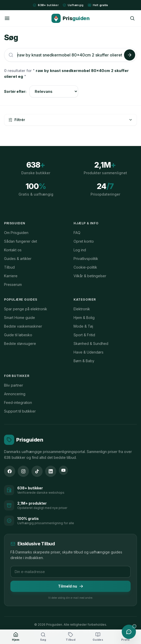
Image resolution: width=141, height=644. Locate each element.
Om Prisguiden (16, 233)
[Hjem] (16, 637)
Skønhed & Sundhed (91, 343)
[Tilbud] (70, 637)
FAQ (77, 233)
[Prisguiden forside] (24, 440)
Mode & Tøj (83, 326)
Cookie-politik (85, 267)
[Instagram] (23, 471)
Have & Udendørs (89, 352)
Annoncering (15, 394)
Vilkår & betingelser (90, 276)
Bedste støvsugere (20, 343)
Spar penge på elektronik (26, 309)
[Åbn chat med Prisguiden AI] (129, 632)
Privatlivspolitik (86, 259)
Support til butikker (20, 411)
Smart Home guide (20, 318)
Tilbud (9, 267)
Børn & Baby (84, 361)
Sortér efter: (15, 91)
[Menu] (7, 18)
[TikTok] (37, 471)
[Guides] (98, 637)
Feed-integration (18, 402)
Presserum (13, 284)
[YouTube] (63, 470)
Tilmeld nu (71, 586)
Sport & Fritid (84, 335)
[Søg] (132, 18)
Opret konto (84, 241)
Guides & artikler (18, 259)
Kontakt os (13, 250)
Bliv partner (14, 385)
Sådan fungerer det (21, 241)
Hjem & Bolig (84, 318)
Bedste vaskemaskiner (23, 326)
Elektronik (82, 309)
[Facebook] (10, 471)
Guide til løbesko (18, 335)
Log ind (80, 250)
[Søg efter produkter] (70, 55)
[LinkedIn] (51, 471)
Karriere (11, 276)
